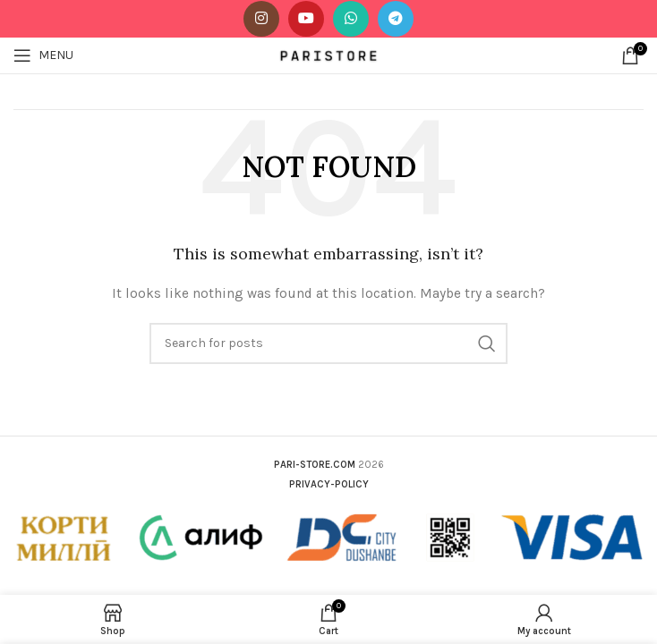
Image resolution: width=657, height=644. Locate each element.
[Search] (328, 343)
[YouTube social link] (306, 19)
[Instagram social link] (261, 19)
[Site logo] (329, 54)
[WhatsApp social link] (351, 19)
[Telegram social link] (396, 19)
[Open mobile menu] (43, 55)
